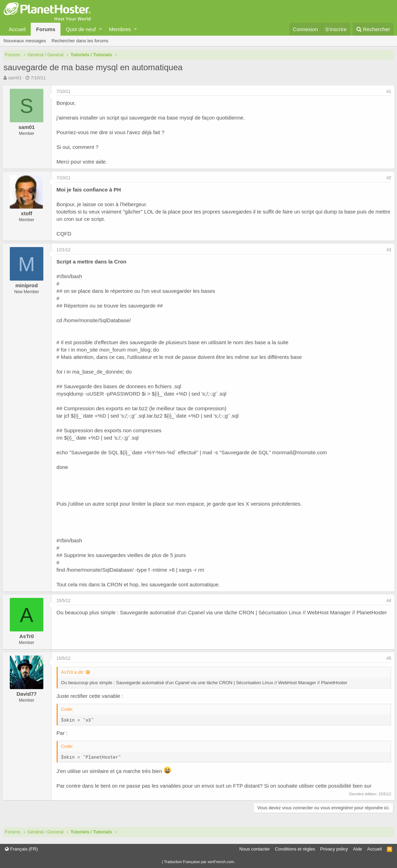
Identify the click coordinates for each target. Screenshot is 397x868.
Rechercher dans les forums (80, 41)
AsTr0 (28, 636)
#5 (387, 658)
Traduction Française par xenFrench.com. (200, 862)
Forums (46, 29)
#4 (387, 601)
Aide (358, 849)
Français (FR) (21, 849)
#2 (387, 178)
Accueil (17, 29)
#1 (387, 92)
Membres (120, 29)
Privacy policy (334, 849)
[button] (100, 29)
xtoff (28, 213)
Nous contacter (255, 849)
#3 (387, 250)
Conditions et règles (295, 849)
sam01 (15, 78)
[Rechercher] (373, 29)
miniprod (28, 285)
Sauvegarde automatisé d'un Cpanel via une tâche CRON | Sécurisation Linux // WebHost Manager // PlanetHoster (255, 612)
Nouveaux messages (25, 41)
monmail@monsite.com (301, 452)
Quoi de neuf (81, 29)
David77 (28, 694)
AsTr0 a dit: (74, 672)
